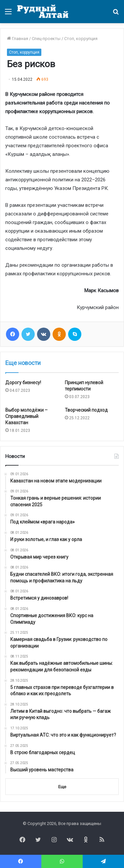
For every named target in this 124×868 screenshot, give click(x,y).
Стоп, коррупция (81, 39)
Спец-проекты (46, 39)
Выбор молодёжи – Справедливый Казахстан (26, 416)
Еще (62, 787)
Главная (18, 39)
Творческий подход (86, 410)
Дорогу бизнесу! (23, 383)
